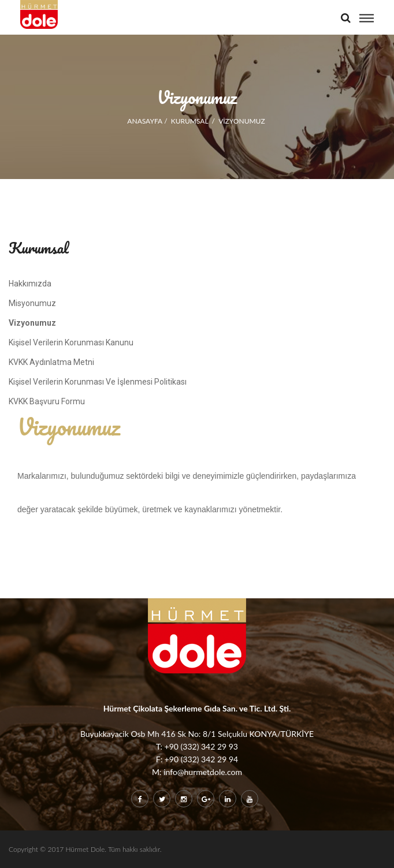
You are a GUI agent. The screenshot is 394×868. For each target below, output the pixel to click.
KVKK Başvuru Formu (47, 401)
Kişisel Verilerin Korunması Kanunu (71, 342)
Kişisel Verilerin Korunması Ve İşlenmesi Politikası (98, 382)
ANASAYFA (145, 121)
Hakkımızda (30, 284)
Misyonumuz (32, 303)
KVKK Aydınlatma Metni (51, 362)
